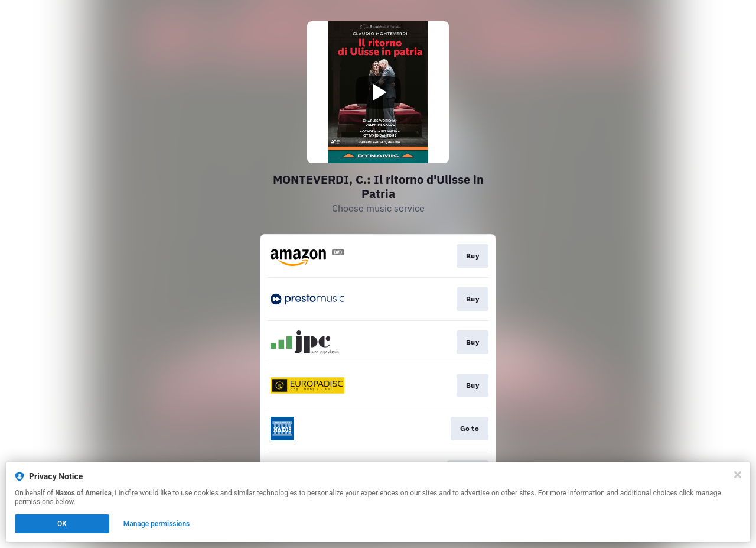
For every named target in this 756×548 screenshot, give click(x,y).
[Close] (738, 475)
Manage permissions (157, 524)
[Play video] (378, 92)
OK (62, 524)
